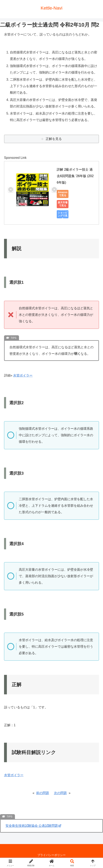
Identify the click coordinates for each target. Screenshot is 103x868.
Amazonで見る (63, 194)
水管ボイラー (23, 375)
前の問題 (43, 793)
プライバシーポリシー (51, 855)
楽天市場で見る (63, 204)
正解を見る (54, 139)
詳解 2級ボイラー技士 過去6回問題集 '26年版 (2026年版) (75, 176)
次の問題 (60, 793)
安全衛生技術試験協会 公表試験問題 (33, 826)
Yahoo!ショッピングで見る (63, 214)
